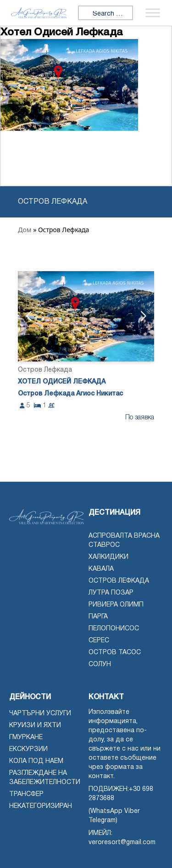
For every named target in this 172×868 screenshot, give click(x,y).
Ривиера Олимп (116, 605)
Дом (25, 230)
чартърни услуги (40, 714)
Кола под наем (36, 761)
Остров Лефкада (119, 581)
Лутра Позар (111, 593)
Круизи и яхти (35, 726)
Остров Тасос (115, 653)
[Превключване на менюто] (153, 13)
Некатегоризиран (41, 806)
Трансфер (26, 794)
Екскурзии (28, 749)
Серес (99, 641)
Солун (100, 665)
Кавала (101, 569)
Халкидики (108, 557)
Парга (98, 617)
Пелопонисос (114, 629)
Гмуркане (26, 737)
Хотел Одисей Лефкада (62, 382)
